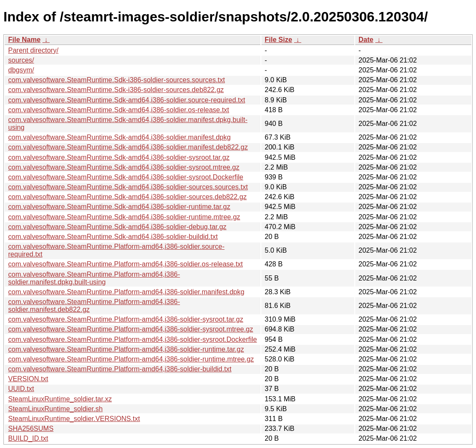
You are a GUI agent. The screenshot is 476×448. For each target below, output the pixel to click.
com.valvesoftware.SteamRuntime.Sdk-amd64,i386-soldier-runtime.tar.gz (119, 207)
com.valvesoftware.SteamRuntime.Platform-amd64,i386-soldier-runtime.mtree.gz (131, 359)
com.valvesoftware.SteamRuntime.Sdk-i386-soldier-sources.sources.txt (117, 80)
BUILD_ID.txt (28, 438)
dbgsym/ (21, 70)
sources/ (21, 60)
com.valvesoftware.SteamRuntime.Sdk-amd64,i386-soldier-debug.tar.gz (117, 227)
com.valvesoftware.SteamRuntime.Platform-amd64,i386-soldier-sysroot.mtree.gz (131, 329)
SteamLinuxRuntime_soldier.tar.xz (60, 399)
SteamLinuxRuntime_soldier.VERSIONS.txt (74, 419)
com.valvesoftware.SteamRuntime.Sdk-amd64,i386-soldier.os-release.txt (119, 110)
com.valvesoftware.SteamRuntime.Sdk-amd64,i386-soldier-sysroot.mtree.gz (124, 167)
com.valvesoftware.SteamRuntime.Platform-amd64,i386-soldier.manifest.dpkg (126, 292)
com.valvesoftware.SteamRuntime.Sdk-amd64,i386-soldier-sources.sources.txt (128, 187)
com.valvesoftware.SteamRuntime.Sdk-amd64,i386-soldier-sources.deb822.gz (127, 197)
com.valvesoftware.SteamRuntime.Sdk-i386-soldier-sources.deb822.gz (116, 90)
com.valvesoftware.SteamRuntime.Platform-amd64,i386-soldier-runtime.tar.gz (126, 349)
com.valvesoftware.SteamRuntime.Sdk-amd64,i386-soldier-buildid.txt (113, 237)
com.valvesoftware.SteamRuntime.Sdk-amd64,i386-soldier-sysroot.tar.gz (119, 157)
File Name (24, 40)
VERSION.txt (28, 379)
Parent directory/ (33, 50)
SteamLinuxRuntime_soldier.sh (55, 409)
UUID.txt (21, 389)
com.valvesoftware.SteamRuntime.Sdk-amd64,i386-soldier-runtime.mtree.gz (124, 217)
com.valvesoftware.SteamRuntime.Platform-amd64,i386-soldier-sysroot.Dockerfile (133, 339)
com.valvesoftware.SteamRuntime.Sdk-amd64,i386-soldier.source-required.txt (127, 100)
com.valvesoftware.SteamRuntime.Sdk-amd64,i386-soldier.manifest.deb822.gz (128, 147)
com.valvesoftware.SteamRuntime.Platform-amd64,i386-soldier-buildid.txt (120, 369)
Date (366, 40)
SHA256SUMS (31, 429)
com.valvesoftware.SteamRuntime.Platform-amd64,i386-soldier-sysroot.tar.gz (126, 319)
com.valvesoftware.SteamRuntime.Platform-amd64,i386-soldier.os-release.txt (126, 264)
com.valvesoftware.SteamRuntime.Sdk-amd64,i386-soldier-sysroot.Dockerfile (126, 177)
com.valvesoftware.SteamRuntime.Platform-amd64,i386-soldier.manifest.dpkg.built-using (94, 278)
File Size (278, 40)
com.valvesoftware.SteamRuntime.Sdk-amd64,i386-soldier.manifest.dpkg (119, 137)
